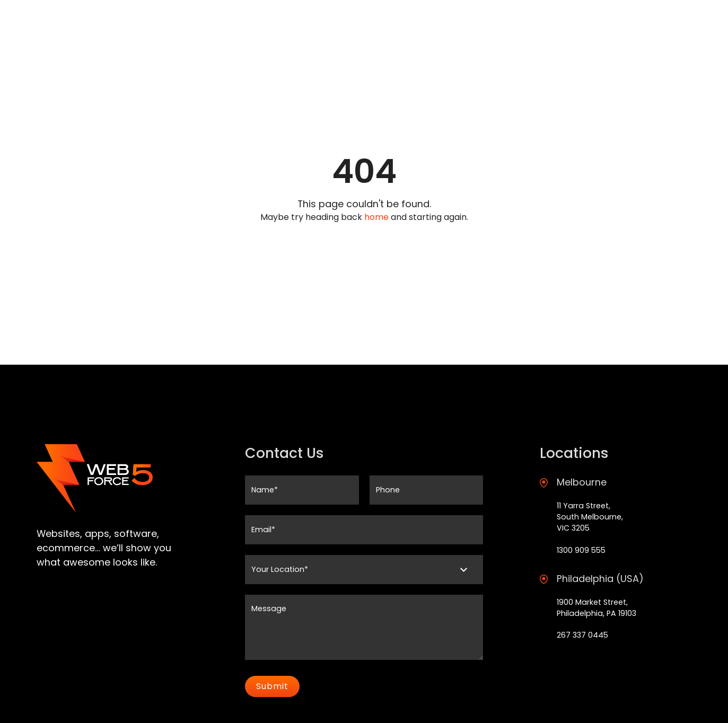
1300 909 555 (581, 550)
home (376, 217)
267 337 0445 (582, 635)
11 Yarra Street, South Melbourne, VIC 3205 (590, 517)
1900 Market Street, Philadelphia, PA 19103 (597, 608)
